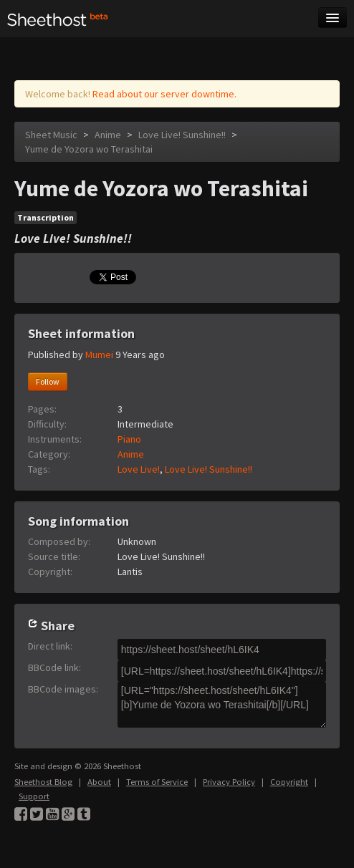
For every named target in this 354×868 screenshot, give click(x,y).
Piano (129, 439)
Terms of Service (157, 782)
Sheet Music (51, 135)
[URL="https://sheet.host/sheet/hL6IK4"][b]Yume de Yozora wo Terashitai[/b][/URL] (222, 705)
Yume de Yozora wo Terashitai (89, 149)
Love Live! (139, 469)
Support (34, 796)
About (99, 782)
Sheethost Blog (43, 782)
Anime (108, 135)
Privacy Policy (229, 782)
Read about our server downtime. (164, 94)
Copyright (289, 782)
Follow (48, 381)
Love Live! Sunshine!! (182, 135)
